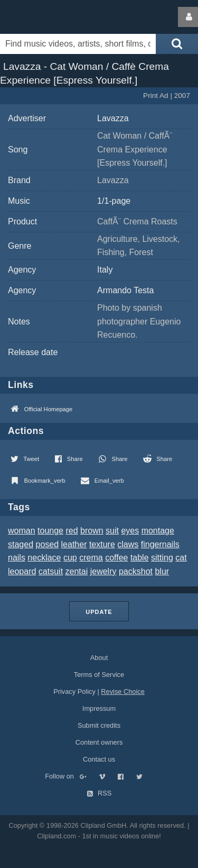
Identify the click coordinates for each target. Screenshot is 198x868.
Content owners (99, 742)
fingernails (160, 544)
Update (99, 612)
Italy (105, 270)
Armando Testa (125, 290)
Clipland (55, 17)
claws (128, 544)
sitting (162, 558)
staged (21, 544)
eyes (130, 531)
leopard (22, 571)
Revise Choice (123, 691)
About (99, 658)
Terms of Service (99, 675)
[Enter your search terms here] (78, 44)
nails (17, 558)
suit (112, 531)
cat (181, 558)
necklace (44, 558)
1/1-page (114, 201)
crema (91, 558)
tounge (50, 531)
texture (102, 544)
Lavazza (113, 118)
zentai (77, 571)
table (140, 558)
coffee (116, 558)
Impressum (99, 708)
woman (22, 531)
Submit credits (99, 725)
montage (158, 531)
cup (70, 558)
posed (48, 544)
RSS (99, 793)
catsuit (51, 571)
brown (92, 531)
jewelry (103, 571)
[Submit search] (177, 44)
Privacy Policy (74, 691)
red (72, 531)
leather (74, 544)
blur (162, 571)
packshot (136, 571)
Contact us (99, 759)
